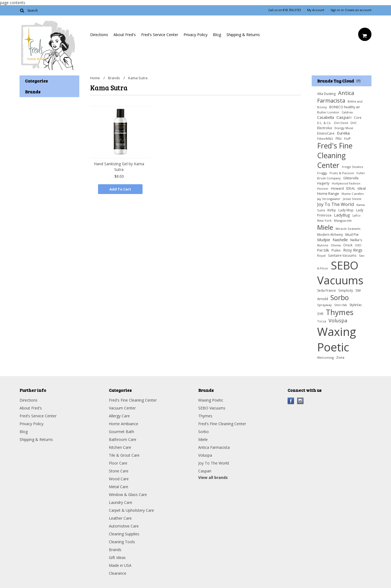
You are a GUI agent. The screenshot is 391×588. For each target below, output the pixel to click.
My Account (316, 10)
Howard (337, 188)
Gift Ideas (117, 557)
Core (358, 117)
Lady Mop (346, 210)
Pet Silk (323, 250)
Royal (321, 255)
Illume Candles (353, 194)
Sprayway (324, 305)
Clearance (118, 573)
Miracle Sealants (348, 229)
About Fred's (125, 35)
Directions (99, 35)
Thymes (340, 312)
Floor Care (118, 463)
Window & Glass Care (128, 495)
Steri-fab (341, 305)
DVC (354, 123)
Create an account (358, 10)
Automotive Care (124, 526)
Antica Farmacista (336, 97)
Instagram (300, 401)
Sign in (335, 10)
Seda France (327, 290)
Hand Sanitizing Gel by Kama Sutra (119, 167)
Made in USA (120, 565)
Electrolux (325, 128)
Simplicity (346, 290)
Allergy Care (119, 416)
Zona (340, 357)
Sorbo (340, 297)
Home (95, 78)
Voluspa (338, 320)
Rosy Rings (353, 250)
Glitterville (351, 178)
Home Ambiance (124, 424)
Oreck (348, 245)
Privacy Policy (195, 35)
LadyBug (342, 215)
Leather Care (120, 518)
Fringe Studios (352, 167)
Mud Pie (352, 235)
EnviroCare (326, 133)
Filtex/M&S (325, 139)
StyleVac (356, 305)
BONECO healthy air (345, 107)
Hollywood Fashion (346, 183)
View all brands (213, 477)
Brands (114, 78)
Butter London (328, 112)
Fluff (347, 139)
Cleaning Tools (122, 542)
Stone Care (119, 471)
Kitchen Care (120, 447)
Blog (217, 35)
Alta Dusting (326, 94)
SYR (320, 314)
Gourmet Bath (122, 432)
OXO (358, 245)
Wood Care (119, 479)
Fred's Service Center (160, 35)
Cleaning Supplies (124, 534)
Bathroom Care (123, 439)
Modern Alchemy (330, 234)
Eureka (343, 133)
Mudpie (324, 240)
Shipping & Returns (243, 35)
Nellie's (356, 240)
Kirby (332, 210)
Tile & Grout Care (124, 455)
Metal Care (119, 487)
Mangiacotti (343, 220)
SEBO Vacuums (340, 273)
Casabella (326, 117)
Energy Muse (344, 128)
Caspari (344, 117)
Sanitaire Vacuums (342, 255)
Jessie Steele (352, 199)
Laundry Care (121, 502)
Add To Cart (120, 189)
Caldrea (347, 112)
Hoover (323, 188)
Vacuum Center (122, 408)
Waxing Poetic (337, 339)
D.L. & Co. (324, 123)
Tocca (322, 321)
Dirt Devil (341, 123)
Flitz (339, 139)
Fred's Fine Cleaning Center (335, 155)
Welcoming (325, 357)
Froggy (322, 173)
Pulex (336, 250)
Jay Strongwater (329, 199)
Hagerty (323, 183)
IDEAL (351, 188)
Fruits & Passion (342, 173)
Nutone (323, 245)
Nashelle (340, 240)
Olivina (336, 245)
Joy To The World (336, 204)
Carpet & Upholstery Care (131, 510)
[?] (358, 81)
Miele (325, 227)
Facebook (291, 401)
